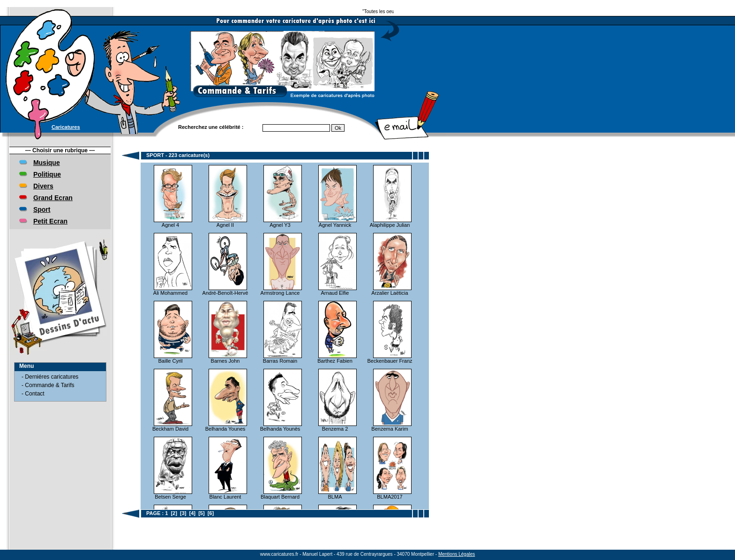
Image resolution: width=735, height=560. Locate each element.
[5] (201, 513)
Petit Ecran (50, 221)
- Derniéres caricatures (50, 377)
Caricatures (66, 127)
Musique (47, 163)
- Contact (33, 394)
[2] (174, 513)
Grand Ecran (53, 198)
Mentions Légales (457, 554)
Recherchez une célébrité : (211, 127)
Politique (47, 174)
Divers (43, 186)
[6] (211, 513)
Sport (42, 209)
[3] (183, 513)
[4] (192, 513)
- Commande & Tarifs (48, 385)
